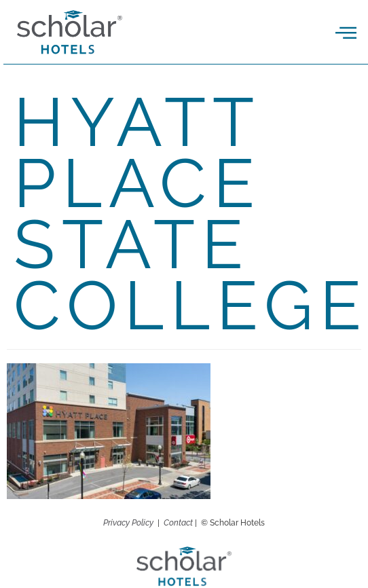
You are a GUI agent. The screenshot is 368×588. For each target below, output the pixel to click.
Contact (178, 523)
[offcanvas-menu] (346, 33)
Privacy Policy (128, 523)
